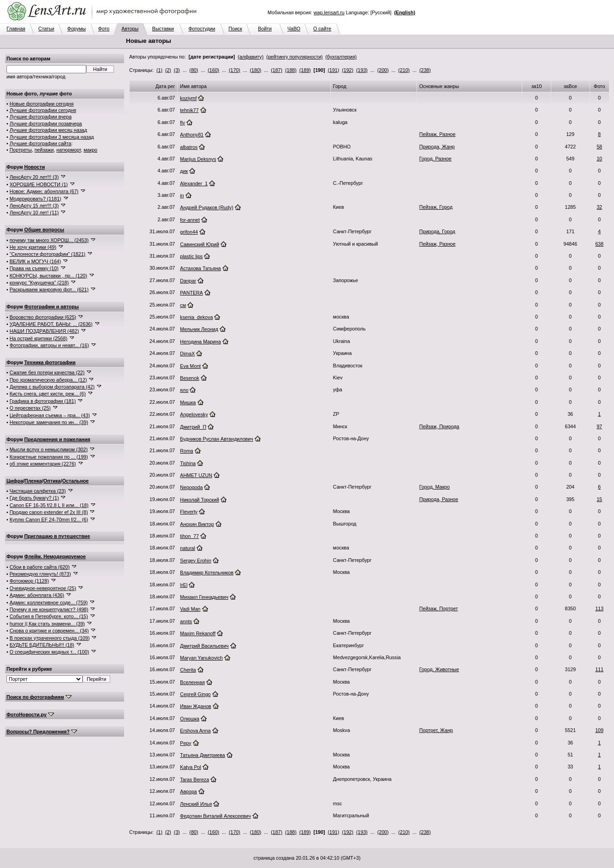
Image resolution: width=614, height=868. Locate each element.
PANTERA (191, 293)
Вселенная (192, 682)
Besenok (189, 378)
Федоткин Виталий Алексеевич (215, 816)
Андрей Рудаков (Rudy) (207, 207)
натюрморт (69, 150)
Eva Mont (190, 366)
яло (184, 390)
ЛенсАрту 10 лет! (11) (34, 213)
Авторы (130, 29)
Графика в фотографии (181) (43, 401)
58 (599, 147)
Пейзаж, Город (436, 207)
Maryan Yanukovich (201, 658)
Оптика (52, 481)
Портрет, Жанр (436, 730)
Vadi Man (190, 609)
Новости (35, 167)
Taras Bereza (194, 779)
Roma (186, 451)
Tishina (188, 463)
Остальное (76, 481)
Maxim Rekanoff (198, 633)
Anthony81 (192, 135)
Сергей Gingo (195, 694)
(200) (383, 70)
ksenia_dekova (196, 317)
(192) (348, 70)
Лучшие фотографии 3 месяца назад (52, 137)
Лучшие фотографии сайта (41, 143)
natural (188, 548)
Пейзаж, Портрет (439, 608)
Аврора (188, 791)
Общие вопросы (45, 230)
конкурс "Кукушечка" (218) (39, 283)
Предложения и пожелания (57, 439)
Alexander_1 (194, 183)
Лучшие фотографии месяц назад (48, 130)
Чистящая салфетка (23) (38, 491)
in (182, 195)
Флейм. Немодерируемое (55, 556)
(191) (333, 70)
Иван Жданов (195, 706)
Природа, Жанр (437, 147)
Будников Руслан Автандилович (216, 439)
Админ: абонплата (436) (37, 595)
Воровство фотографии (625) (43, 317)
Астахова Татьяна (200, 268)
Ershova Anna (195, 731)
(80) (194, 70)
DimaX (187, 354)
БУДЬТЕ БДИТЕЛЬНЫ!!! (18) (42, 645)
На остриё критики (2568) (39, 338)
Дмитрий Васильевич (204, 646)
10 (599, 159)
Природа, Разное (439, 499)
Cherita (188, 670)
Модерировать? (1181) (36, 199)
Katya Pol (191, 767)
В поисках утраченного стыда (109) (50, 638)
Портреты (21, 150)
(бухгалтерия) (341, 57)
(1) (159, 70)
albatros (189, 147)
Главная (16, 29)
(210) (404, 70)
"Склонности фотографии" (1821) (48, 254)
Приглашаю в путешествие (57, 536)
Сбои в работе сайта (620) (40, 567)
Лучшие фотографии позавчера (46, 124)
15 (599, 499)
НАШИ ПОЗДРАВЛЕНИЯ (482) (44, 331)
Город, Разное (435, 159)
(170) (235, 70)
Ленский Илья (196, 804)
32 (599, 207)
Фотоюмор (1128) (29, 581)
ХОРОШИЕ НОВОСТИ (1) (39, 184)
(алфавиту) (250, 57)
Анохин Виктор (197, 524)
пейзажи (44, 150)
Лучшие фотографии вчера (41, 117)
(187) (277, 70)
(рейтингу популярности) (294, 57)
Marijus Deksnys (198, 159)
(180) (256, 70)
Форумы (77, 29)
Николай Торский (200, 500)
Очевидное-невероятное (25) (43, 588)
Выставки (163, 29)
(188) (291, 70)
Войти (265, 29)
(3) (177, 70)
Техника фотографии (50, 362)
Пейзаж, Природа (439, 426)
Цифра (15, 481)
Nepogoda (191, 487)
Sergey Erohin (196, 561)
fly (182, 123)
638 (599, 244)
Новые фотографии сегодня (42, 104)
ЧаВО (294, 29)
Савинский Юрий (200, 244)
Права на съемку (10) (34, 268)
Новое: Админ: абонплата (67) (44, 191)
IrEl (184, 585)
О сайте (322, 29)
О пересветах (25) (30, 408)
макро (90, 150)
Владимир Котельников (207, 573)
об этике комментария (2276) (43, 464)
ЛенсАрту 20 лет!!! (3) (34, 177)
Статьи (46, 29)
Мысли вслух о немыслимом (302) (49, 449)
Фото (104, 29)
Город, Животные (439, 669)
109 (599, 730)
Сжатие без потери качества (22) (47, 372)
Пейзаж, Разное (438, 134)
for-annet (190, 220)
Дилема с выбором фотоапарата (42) (52, 387)
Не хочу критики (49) (33, 247)
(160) (213, 70)
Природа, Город (437, 231)
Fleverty (189, 512)
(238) (425, 70)
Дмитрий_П (193, 427)
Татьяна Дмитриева (202, 755)
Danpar (188, 281)
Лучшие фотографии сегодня (43, 110)
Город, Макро (435, 487)
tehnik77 (189, 110)
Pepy (185, 743)
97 (599, 426)
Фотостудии (202, 29)
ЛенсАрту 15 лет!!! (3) (34, 206)
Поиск (235, 29)
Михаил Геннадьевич (204, 597)
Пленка (33, 481)
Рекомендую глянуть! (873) (40, 574)
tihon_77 (189, 536)
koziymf (188, 98)
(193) (362, 70)
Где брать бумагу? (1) (34, 498)
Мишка (188, 402)
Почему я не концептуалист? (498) (49, 609)
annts (186, 621)
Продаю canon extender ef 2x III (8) (49, 512)
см (183, 305)
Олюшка (190, 719)
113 (599, 608)
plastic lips (191, 256)
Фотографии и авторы (52, 307)
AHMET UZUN (196, 475)
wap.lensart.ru (329, 12)
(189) (305, 70)
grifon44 (189, 232)
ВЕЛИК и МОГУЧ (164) (36, 261)
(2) (168, 70)
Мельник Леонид (199, 329)
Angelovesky (194, 414)
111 (599, 669)
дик (184, 171)
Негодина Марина (200, 342)
